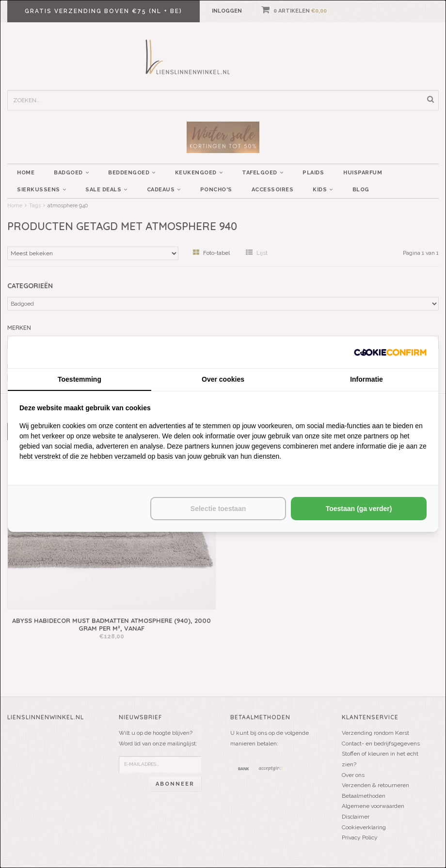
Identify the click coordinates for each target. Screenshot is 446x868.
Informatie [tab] (366, 379)
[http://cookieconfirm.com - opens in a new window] (390, 352)
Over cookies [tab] (223, 379)
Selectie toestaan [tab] (218, 509)
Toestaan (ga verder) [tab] (359, 509)
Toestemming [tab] (80, 379)
